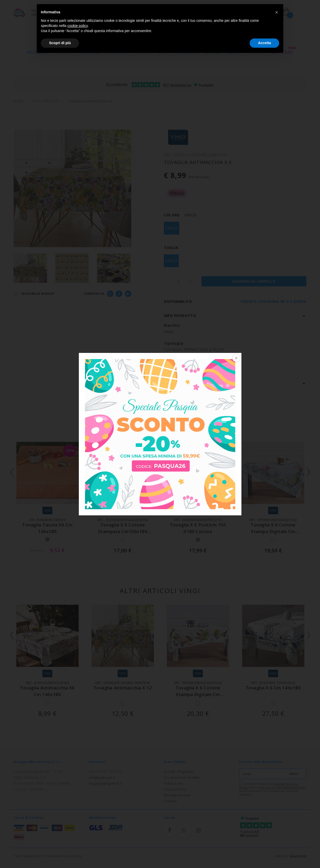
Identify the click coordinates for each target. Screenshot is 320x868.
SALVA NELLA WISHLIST (34, 294)
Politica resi (173, 783)
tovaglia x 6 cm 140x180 (273, 688)
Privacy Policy (175, 789)
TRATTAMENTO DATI (29, 856)
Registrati (186, 771)
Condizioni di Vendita (182, 777)
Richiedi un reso (177, 795)
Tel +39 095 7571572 (105, 771)
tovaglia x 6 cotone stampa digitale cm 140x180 (273, 531)
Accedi (170, 771)
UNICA (171, 261)
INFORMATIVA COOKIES (64, 856)
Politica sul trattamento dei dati (283, 788)
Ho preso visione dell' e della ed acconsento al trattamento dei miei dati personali (272, 789)
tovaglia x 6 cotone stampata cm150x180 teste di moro (123, 531)
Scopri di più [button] (60, 43)
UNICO (172, 228)
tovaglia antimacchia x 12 (123, 688)
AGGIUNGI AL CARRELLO (254, 281)
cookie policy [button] (78, 26)
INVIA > (295, 774)
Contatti (170, 801)
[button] (277, 12)
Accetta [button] (264, 43)
